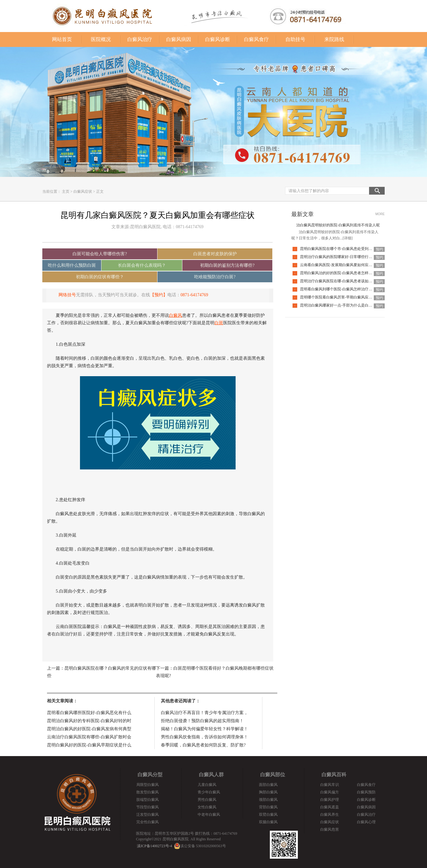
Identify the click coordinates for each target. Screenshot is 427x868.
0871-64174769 (194, 295)
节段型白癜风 (148, 807)
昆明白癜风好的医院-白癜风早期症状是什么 (89, 745)
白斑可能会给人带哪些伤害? (100, 254)
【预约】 (159, 295)
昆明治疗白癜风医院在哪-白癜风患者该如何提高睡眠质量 (347, 281)
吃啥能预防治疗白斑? (215, 277)
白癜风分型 (150, 775)
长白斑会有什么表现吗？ (142, 265)
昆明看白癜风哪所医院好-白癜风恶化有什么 (89, 713)
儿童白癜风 (207, 785)
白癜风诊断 (218, 39)
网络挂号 (67, 295)
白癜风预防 (366, 792)
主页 (66, 192)
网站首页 (62, 39)
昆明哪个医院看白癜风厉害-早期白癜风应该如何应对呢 (345, 297)
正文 (100, 192)
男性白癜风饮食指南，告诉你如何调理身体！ (204, 737)
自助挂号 (295, 39)
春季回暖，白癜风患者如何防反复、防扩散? (203, 745)
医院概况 (101, 39)
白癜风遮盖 (330, 807)
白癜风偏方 (330, 792)
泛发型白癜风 (148, 815)
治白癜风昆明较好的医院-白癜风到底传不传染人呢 (338, 225)
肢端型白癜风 (148, 800)
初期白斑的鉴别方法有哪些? (227, 265)
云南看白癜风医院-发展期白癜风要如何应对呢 (338, 265)
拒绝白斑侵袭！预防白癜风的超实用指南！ (202, 721)
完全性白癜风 (148, 822)
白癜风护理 (330, 800)
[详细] (348, 238)
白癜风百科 (334, 775)
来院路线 (334, 39)
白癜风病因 (179, 39)
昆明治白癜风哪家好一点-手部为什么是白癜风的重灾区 (345, 305)
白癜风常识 (330, 785)
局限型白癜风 (148, 785)
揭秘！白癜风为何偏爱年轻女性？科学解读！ (204, 729)
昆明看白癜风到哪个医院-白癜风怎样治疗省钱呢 (340, 289)
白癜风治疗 (140, 39)
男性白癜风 (207, 800)
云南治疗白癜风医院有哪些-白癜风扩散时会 (89, 737)
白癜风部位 (273, 775)
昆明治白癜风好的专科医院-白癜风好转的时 (89, 721)
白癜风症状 (83, 192)
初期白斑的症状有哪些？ (100, 277)
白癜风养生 (330, 815)
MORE (380, 214)
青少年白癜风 (209, 792)
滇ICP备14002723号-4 (155, 846)
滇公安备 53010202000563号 (203, 846)
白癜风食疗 (256, 39)
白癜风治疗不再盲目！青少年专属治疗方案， (204, 713)
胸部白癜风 (268, 792)
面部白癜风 (268, 785)
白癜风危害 (330, 829)
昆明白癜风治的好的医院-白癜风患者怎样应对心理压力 (345, 273)
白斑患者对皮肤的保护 (215, 254)
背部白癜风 (268, 807)
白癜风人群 (211, 775)
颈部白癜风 (268, 800)
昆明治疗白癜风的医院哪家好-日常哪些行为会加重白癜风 (347, 257)
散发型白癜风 (148, 792)
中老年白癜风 (209, 815)
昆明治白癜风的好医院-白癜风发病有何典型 (89, 729)
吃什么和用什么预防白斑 (72, 265)
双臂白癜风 (268, 815)
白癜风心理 (366, 822)
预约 (379, 249)
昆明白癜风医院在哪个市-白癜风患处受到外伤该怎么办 (345, 249)
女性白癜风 (207, 807)
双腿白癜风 (268, 822)
